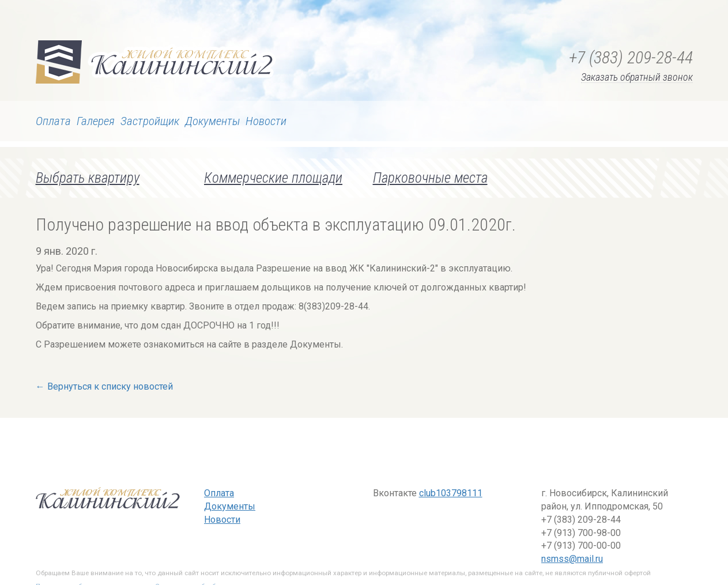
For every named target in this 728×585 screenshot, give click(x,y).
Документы (212, 121)
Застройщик (150, 121)
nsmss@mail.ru (572, 559)
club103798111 (451, 493)
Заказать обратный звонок (637, 78)
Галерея (96, 121)
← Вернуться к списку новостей (104, 386)
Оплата (53, 121)
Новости (266, 121)
